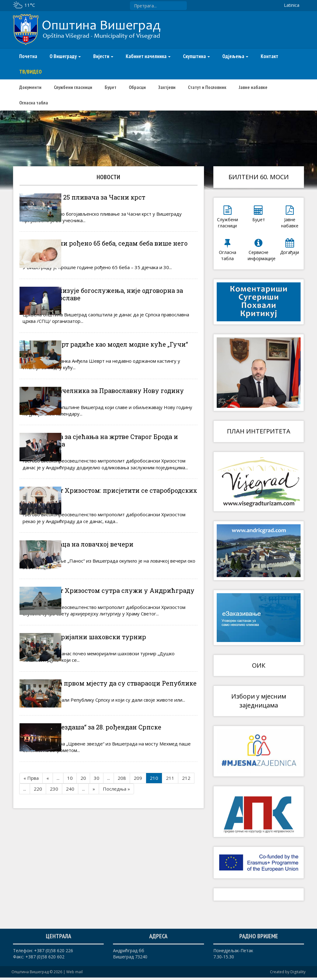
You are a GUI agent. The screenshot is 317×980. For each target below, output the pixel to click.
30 (97, 872)
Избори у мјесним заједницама (259, 701)
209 (138, 872)
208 (122, 872)
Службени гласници (73, 87)
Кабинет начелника (148, 56)
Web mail (74, 974)
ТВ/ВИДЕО (30, 72)
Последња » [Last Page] (116, 883)
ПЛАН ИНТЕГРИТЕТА (259, 431)
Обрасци (137, 87)
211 (170, 872)
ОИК (259, 665)
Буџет (111, 87)
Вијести (103, 56)
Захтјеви (167, 87)
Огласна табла (34, 103)
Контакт (269, 56)
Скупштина (196, 56)
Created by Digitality (288, 974)
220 (38, 883)
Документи (30, 87)
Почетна (28, 56)
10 (70, 872)
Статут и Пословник (207, 87)
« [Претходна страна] (48, 872)
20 (83, 872)
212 (186, 872)
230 (54, 883)
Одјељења (235, 56)
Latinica (292, 5)
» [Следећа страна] (94, 883)
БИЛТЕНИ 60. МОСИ (259, 177)
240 (70, 883)
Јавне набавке (253, 87)
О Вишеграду (65, 56)
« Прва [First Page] (31, 872)
